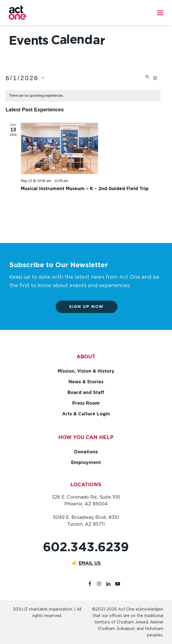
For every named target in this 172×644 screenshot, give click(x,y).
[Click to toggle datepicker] (25, 78)
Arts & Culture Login (86, 414)
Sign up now (90, 307)
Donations (86, 452)
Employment (86, 462)
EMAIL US (90, 563)
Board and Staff (86, 392)
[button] (160, 13)
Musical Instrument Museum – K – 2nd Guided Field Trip (85, 189)
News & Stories (86, 382)
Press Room (86, 403)
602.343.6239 (86, 547)
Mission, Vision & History (86, 371)
